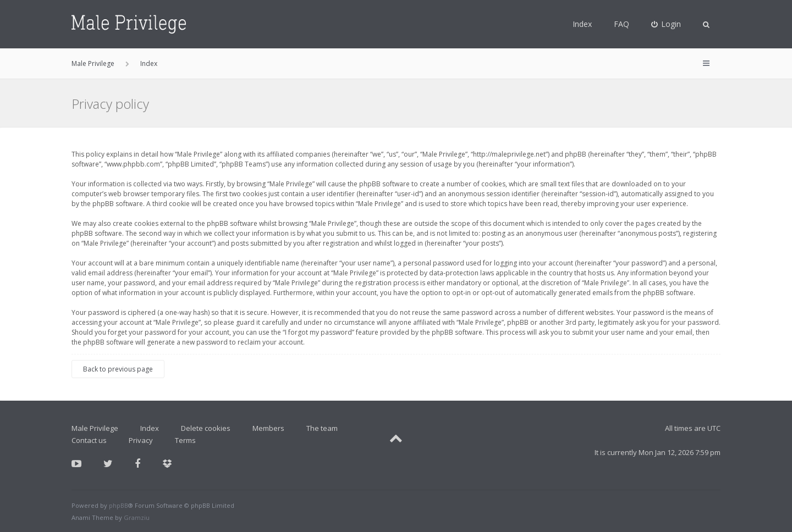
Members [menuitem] (268, 428)
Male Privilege (95, 428)
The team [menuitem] (322, 428)
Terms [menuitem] (185, 440)
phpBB (119, 505)
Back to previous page (118, 369)
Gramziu (137, 517)
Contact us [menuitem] (89, 440)
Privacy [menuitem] (141, 440)
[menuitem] (666, 24)
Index (582, 24)
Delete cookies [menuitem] (206, 428)
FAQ (621, 24)
